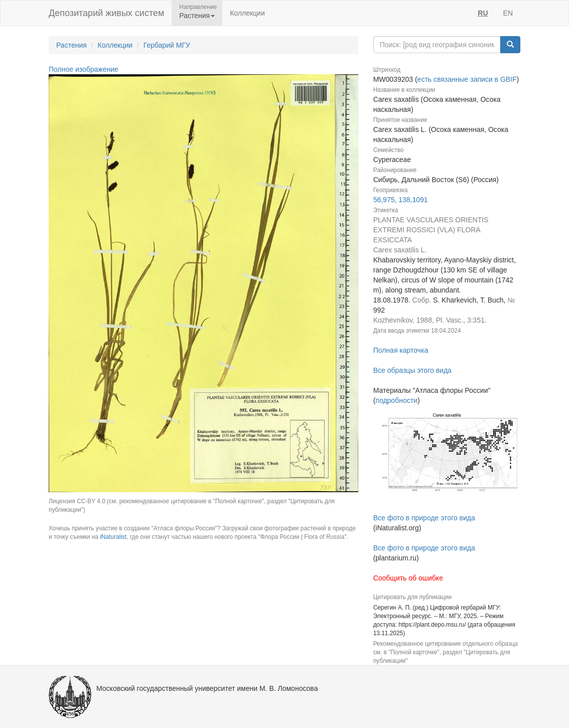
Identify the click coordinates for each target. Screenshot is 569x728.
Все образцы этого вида (412, 370)
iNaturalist (113, 537)
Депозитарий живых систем (106, 13)
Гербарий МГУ (167, 45)
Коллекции (247, 13)
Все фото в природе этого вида (424, 518)
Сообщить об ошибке (408, 578)
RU (483, 13)
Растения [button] (197, 16)
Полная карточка (401, 350)
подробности (396, 400)
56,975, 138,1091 (401, 200)
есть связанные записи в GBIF (467, 79)
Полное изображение (84, 69)
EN (508, 13)
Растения (72, 45)
